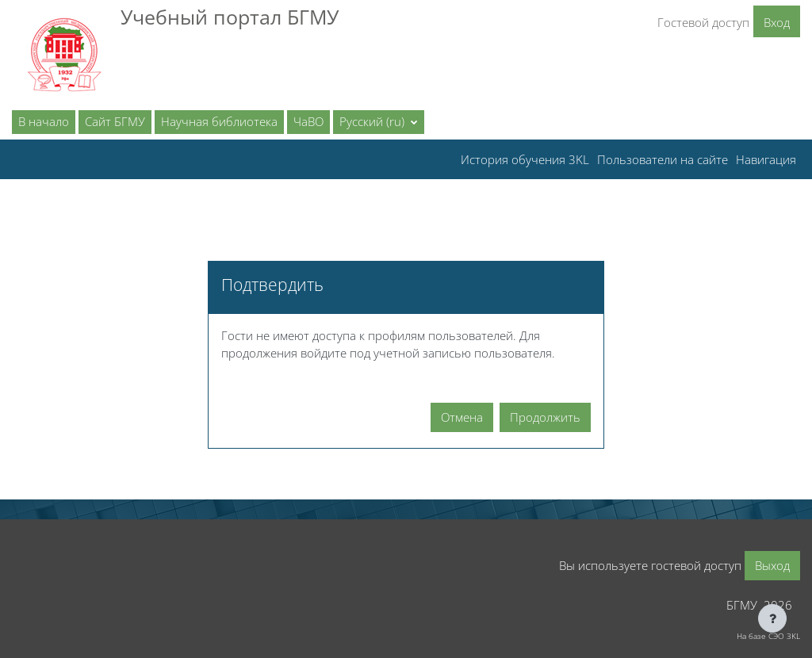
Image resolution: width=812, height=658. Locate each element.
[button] (379, 122)
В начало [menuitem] (44, 121)
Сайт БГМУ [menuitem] (115, 121)
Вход (777, 22)
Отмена (462, 417)
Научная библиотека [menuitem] (219, 121)
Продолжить (545, 417)
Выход (772, 565)
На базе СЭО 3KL (768, 636)
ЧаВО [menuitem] (308, 121)
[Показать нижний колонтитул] (772, 618)
